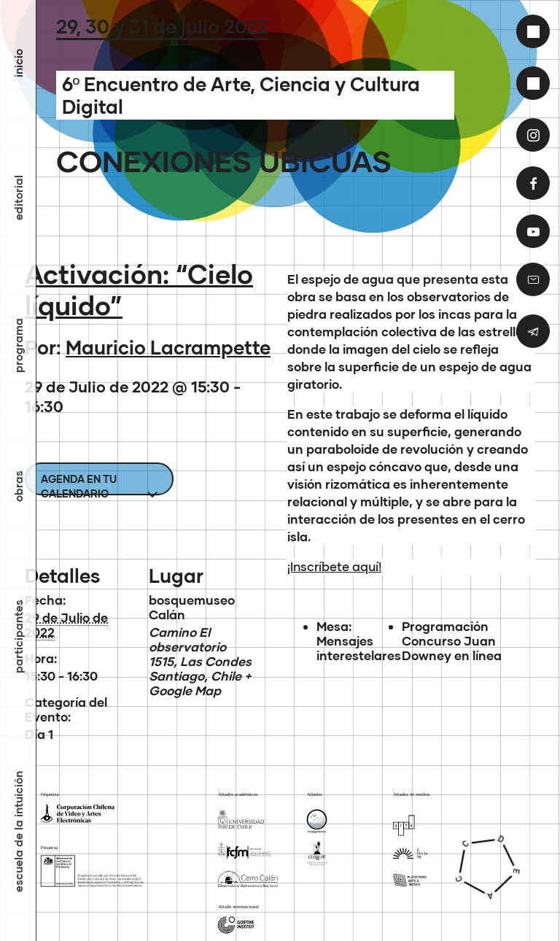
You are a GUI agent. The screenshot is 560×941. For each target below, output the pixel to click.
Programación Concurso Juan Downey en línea (452, 641)
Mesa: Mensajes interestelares (359, 641)
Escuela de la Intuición (18, 832)
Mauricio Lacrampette (168, 347)
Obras (18, 486)
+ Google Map (200, 683)
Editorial (18, 198)
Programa (18, 345)
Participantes (18, 636)
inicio (18, 63)
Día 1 (39, 734)
